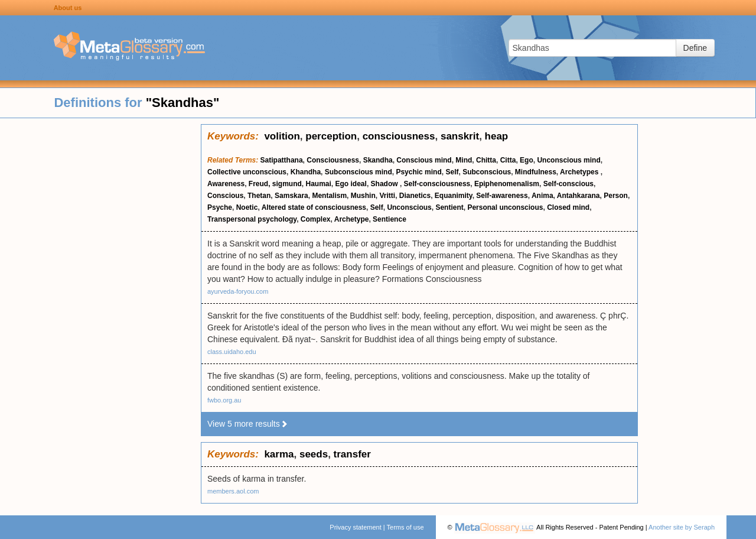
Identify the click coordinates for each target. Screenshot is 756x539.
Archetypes (580, 172)
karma (279, 454)
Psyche (220, 207)
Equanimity (454, 196)
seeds (314, 454)
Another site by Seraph (682, 527)
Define (695, 48)
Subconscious (487, 172)
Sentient (449, 207)
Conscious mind (424, 160)
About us (68, 8)
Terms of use (405, 527)
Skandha (378, 160)
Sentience (390, 219)
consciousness (399, 136)
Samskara (291, 196)
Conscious (225, 196)
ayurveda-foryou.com (238, 291)
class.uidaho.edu (232, 352)
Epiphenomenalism (507, 184)
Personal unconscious (505, 207)
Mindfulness (536, 172)
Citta (508, 160)
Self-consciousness (437, 184)
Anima (542, 196)
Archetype (352, 219)
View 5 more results (248, 424)
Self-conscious (568, 184)
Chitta (486, 160)
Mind (464, 160)
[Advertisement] (100, 301)
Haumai (319, 184)
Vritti (387, 196)
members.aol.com (233, 491)
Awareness (226, 184)
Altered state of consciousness (314, 207)
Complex (316, 219)
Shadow (385, 184)
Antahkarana (579, 196)
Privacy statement (355, 527)
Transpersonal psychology (252, 219)
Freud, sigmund (275, 184)
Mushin (363, 196)
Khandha (306, 172)
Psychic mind (418, 172)
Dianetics (415, 196)
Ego (527, 160)
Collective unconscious (247, 172)
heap (497, 136)
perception (331, 136)
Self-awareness (502, 196)
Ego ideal (351, 184)
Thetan (259, 196)
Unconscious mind (568, 160)
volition (282, 136)
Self (452, 172)
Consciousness (333, 160)
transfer (352, 454)
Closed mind (568, 207)
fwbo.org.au (224, 400)
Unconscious (409, 207)
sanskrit (460, 136)
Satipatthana (282, 160)
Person (616, 196)
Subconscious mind (359, 172)
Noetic (247, 207)
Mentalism (329, 196)
